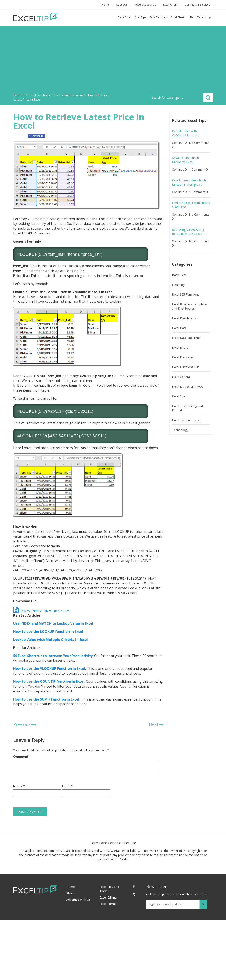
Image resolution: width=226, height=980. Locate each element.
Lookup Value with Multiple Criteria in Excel (50, 640)
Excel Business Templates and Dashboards (190, 306)
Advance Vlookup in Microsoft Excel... (185, 160)
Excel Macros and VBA (187, 387)
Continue (180, 143)
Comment (21, 756)
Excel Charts (178, 17)
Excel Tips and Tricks (186, 420)
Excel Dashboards (184, 318)
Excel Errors (180, 347)
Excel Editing (108, 897)
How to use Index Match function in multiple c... (189, 182)
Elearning (178, 285)
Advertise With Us (145, 5)
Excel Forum (170, 5)
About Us (122, 5)
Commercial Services (197, 5)
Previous (22, 724)
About (70, 893)
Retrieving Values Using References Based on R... (189, 232)
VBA (191, 17)
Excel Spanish (181, 396)
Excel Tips (140, 17)
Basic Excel (124, 17)
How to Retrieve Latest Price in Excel (42, 611)
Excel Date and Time (186, 338)
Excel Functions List (185, 367)
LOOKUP (29, 254)
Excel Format (109, 904)
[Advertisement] (113, 61)
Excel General (181, 377)
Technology (204, 17)
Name (19, 786)
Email (67, 786)
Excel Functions (158, 17)
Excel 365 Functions (186, 294)
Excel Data (179, 328)
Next (154, 724)
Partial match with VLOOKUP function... (186, 133)
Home (105, 5)
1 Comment (199, 169)
